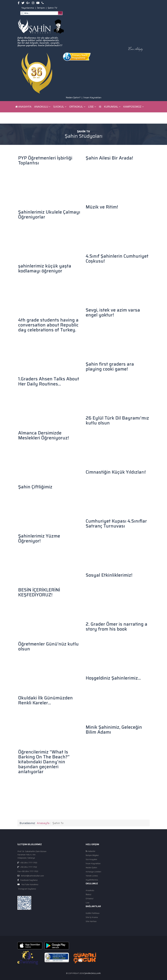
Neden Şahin (91, 868)
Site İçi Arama (92, 917)
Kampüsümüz (132, 107)
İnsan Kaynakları (92, 97)
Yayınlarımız (28, 8)
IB (100, 107)
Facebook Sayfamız (29, 880)
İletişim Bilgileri (92, 855)
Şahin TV (52, 8)
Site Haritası (91, 921)
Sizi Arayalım (91, 859)
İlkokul (59, 107)
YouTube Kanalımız (30, 884)
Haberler (91, 851)
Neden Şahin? (73, 97)
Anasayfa (23, 107)
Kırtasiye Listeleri (93, 872)
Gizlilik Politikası (93, 913)
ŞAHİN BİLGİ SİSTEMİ (44, 118)
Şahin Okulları (93, 973)
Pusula (20, 118)
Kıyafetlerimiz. (92, 880)
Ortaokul (76, 107)
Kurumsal (111, 107)
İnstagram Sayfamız (27, 889)
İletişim (41, 8)
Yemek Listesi (92, 876)
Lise (91, 107)
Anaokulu (41, 107)
